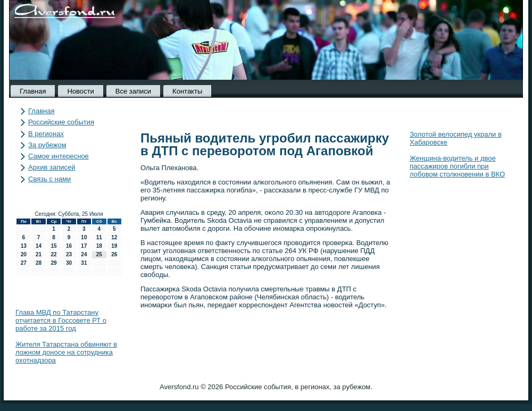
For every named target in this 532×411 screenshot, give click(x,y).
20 (24, 254)
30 (69, 263)
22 (53, 254)
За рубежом (47, 145)
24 (84, 254)
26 (114, 254)
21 (39, 254)
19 (114, 246)
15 (53, 246)
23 (69, 254)
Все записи (133, 91)
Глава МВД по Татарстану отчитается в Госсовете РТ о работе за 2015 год (61, 320)
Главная (33, 91)
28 (39, 263)
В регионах (46, 134)
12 (114, 237)
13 (24, 246)
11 (99, 237)
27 (24, 263)
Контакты (187, 91)
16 (69, 246)
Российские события (61, 122)
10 (84, 237)
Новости (80, 91)
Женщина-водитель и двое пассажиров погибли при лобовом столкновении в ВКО (457, 166)
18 (99, 246)
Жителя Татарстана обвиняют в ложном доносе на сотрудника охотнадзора (66, 352)
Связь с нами (49, 179)
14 (39, 246)
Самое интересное (59, 156)
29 (53, 263)
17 (84, 246)
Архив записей (52, 167)
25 (99, 254)
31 (84, 263)
